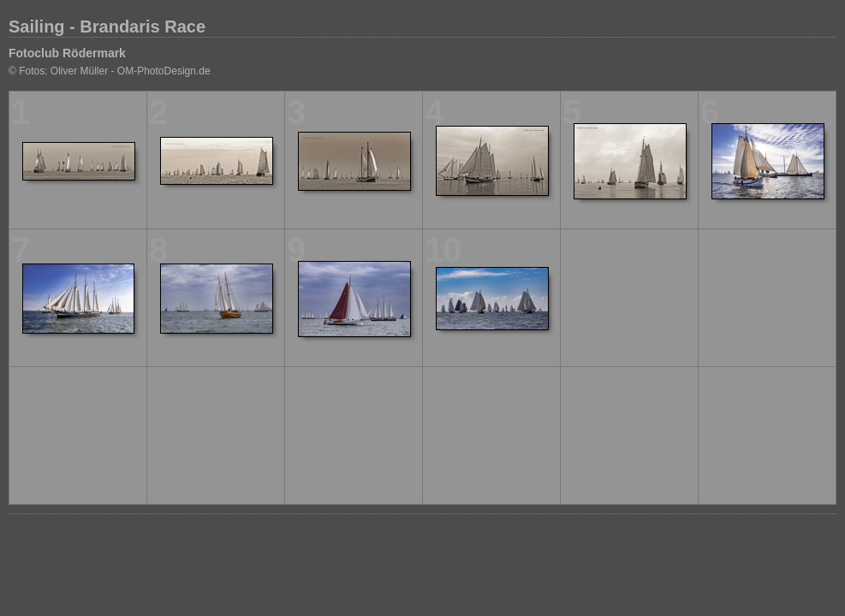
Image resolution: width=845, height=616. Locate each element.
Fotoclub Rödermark (67, 53)
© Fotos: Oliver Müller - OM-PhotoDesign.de (110, 71)
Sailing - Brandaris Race (107, 27)
